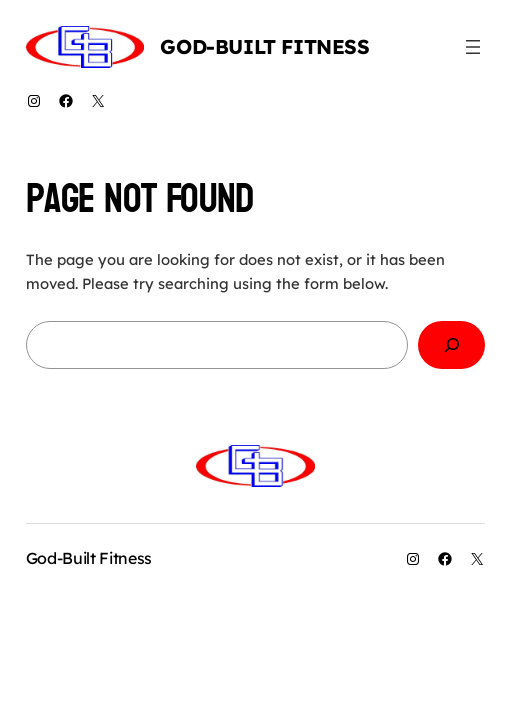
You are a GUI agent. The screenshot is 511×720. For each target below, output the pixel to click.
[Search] (451, 345)
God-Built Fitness (264, 46)
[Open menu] (473, 47)
